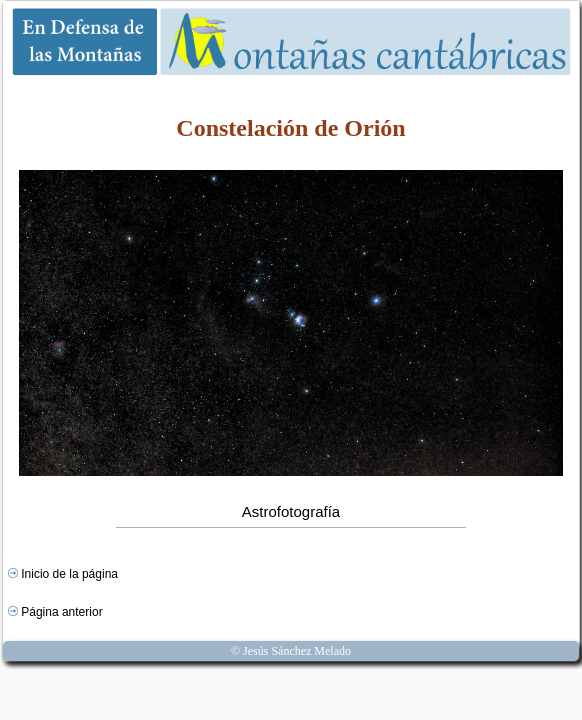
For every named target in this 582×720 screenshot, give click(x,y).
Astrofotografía (291, 511)
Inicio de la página (63, 574)
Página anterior (55, 612)
